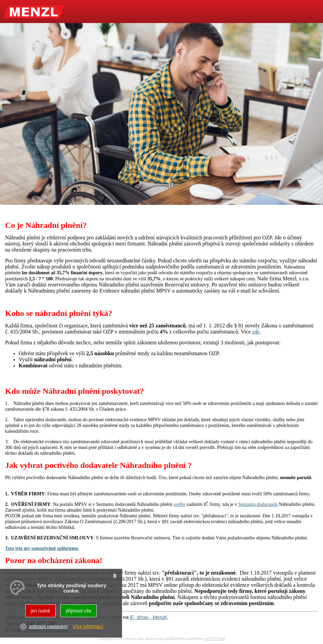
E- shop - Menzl (148, 617)
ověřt (178, 504)
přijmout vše (78, 611)
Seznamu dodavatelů (258, 504)
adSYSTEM (215, 639)
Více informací (88, 626)
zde (256, 332)
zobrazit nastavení (48, 626)
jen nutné (41, 611)
